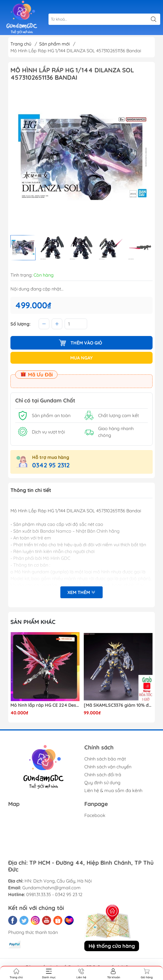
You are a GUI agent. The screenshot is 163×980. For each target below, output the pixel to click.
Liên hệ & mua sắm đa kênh (113, 790)
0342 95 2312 (51, 465)
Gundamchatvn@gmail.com (51, 888)
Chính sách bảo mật (105, 759)
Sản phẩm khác (33, 622)
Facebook (95, 815)
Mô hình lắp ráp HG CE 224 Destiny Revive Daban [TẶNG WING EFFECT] (45, 705)
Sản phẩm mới (54, 44)
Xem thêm (81, 592)
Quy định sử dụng (102, 782)
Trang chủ (21, 44)
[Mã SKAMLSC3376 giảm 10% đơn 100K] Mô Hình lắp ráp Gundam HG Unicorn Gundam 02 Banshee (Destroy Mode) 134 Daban (118, 705)
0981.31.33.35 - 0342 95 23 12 (54, 894)
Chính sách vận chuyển (108, 767)
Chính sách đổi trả (103, 775)
